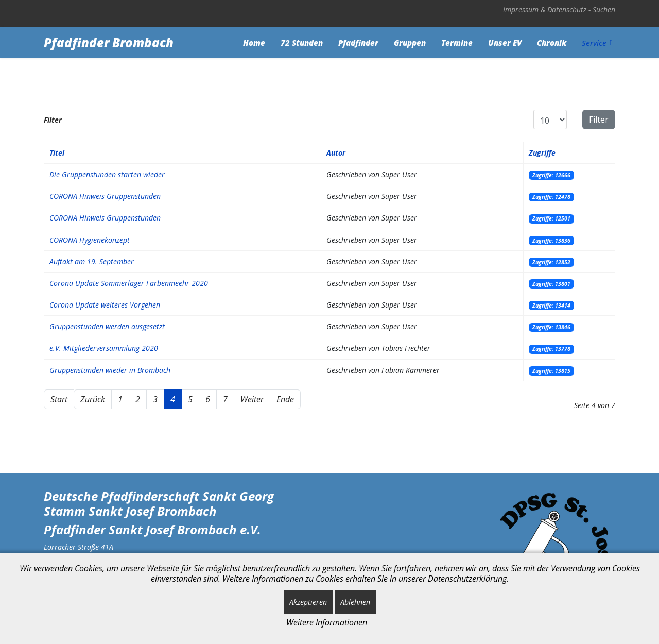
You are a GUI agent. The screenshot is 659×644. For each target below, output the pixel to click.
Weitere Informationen (327, 622)
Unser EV (505, 43)
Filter (599, 120)
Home (254, 43)
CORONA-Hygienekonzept (90, 240)
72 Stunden (302, 43)
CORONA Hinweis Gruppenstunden (105, 196)
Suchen (604, 10)
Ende (285, 399)
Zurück (93, 399)
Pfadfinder (358, 43)
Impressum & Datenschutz (545, 10)
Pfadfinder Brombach (109, 43)
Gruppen (410, 43)
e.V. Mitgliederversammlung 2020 (104, 348)
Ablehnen (355, 602)
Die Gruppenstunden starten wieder (107, 174)
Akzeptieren (308, 602)
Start (59, 399)
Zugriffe (542, 153)
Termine (457, 43)
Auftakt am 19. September (92, 261)
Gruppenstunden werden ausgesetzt (107, 326)
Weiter (252, 399)
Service (594, 43)
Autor (336, 153)
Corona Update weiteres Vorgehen (105, 305)
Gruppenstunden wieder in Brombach (110, 370)
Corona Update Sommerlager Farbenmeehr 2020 (129, 283)
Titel (57, 153)
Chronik (552, 43)
